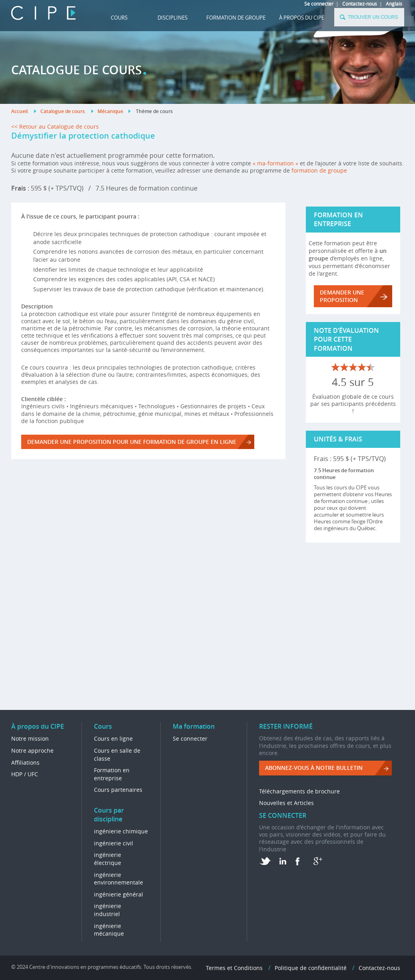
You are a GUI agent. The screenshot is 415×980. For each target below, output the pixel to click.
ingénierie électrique (108, 859)
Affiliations (25, 762)
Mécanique (110, 111)
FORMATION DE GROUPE (236, 18)
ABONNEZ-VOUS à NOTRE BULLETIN (314, 768)
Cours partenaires (118, 790)
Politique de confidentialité (311, 968)
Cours (119, 18)
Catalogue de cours (63, 111)
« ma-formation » (275, 163)
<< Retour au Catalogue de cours (55, 126)
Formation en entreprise (112, 774)
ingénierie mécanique (109, 930)
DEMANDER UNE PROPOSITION (342, 296)
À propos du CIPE (302, 18)
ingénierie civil (114, 843)
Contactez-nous (360, 4)
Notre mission (30, 738)
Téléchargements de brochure (299, 791)
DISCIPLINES (173, 18)
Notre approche (32, 750)
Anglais (394, 4)
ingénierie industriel (108, 910)
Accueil (19, 111)
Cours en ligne (113, 738)
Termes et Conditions (234, 968)
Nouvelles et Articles (286, 803)
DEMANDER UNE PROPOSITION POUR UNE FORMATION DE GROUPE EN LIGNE (132, 442)
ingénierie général (119, 894)
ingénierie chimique (121, 831)
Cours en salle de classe (117, 754)
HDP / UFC (25, 774)
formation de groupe (319, 170)
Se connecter (319, 4)
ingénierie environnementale (119, 879)
